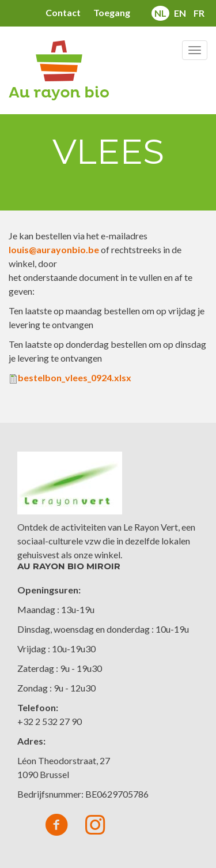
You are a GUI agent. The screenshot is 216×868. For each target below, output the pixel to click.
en (180, 13)
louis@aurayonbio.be (54, 249)
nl (160, 13)
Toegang (112, 12)
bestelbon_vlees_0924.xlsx (75, 377)
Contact (63, 12)
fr (199, 13)
